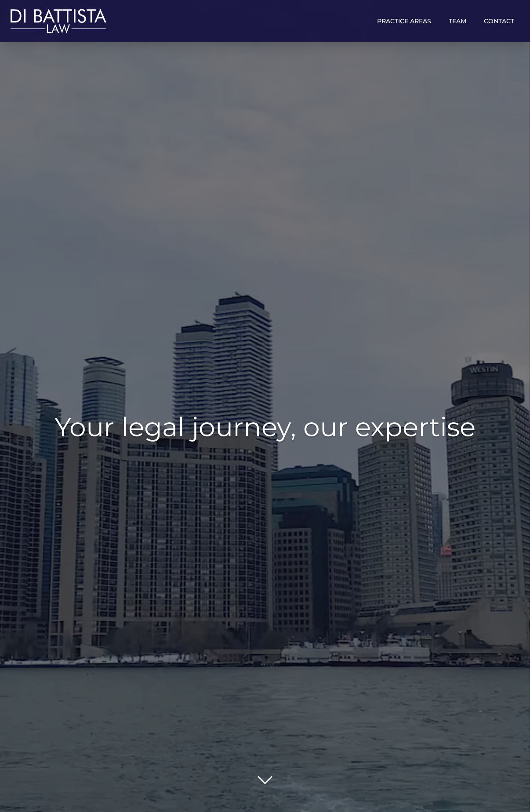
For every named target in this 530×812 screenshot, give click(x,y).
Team (457, 21)
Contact (499, 21)
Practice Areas (404, 21)
